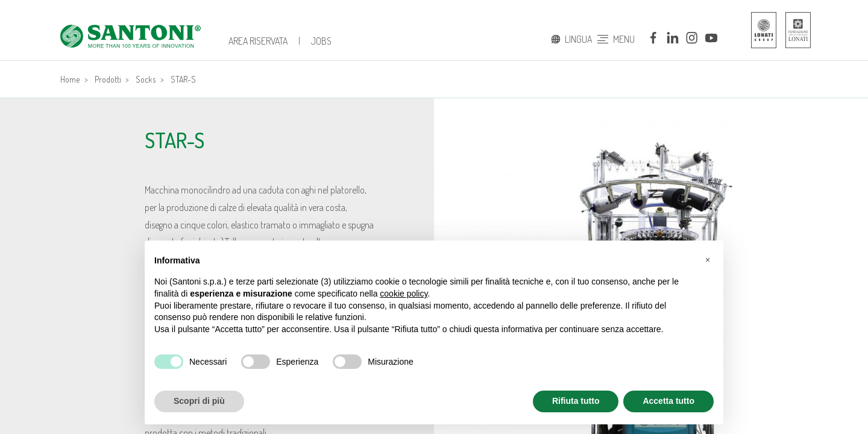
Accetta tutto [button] (668, 401)
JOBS (321, 41)
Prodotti (108, 79)
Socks (146, 79)
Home (70, 79)
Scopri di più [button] (199, 401)
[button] (708, 260)
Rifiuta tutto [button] (576, 401)
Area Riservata (258, 41)
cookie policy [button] (404, 294)
